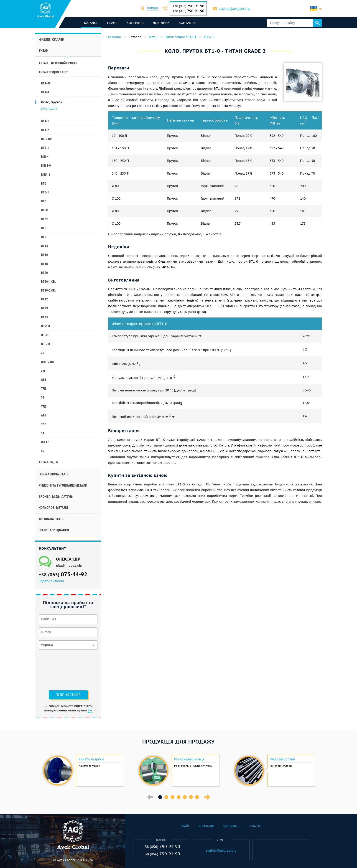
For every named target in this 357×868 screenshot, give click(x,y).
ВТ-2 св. (47, 139)
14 (43, 433)
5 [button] (185, 797)
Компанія (135, 23)
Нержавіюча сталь (54, 474)
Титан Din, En (48, 462)
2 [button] (166, 797)
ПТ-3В (45, 335)
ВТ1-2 (45, 130)
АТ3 (43, 380)
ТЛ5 (44, 406)
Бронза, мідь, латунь (56, 497)
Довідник (161, 23)
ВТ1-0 (45, 92)
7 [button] (197, 797)
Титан (43, 51)
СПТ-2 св (47, 362)
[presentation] (57, 669)
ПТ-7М (46, 344)
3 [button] (172, 797)
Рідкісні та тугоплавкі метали (63, 485)
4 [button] (179, 797)
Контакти (187, 23)
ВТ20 (44, 273)
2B (43, 353)
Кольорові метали (53, 508)
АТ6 (43, 415)
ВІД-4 (45, 157)
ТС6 (44, 424)
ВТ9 (44, 237)
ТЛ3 (44, 388)
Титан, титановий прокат (58, 63)
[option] (83, 771)
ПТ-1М (46, 326)
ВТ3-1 (45, 148)
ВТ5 (44, 183)
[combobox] (152, 9)
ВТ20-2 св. (48, 290)
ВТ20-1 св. (48, 282)
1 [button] (160, 797)
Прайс (112, 23)
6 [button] (191, 797)
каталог (91, 23)
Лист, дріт (49, 108)
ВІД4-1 (46, 175)
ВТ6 (44, 201)
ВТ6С (45, 210)
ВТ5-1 (45, 192)
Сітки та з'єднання (54, 530)
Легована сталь (51, 519)
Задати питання (51, 581)
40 (43, 451)
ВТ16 (44, 255)
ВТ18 (44, 264)
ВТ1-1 (45, 121)
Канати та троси (91, 759)
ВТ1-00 (46, 83)
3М (43, 371)
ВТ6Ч (45, 219)
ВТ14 (44, 246)
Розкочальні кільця (189, 759)
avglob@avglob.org (234, 9)
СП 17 (45, 442)
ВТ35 (44, 317)
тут (90, 710)
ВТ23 (44, 308)
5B (43, 397)
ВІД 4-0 (46, 165)
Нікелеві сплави (51, 40)
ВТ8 (44, 228)
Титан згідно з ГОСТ (54, 72)
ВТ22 (44, 299)
